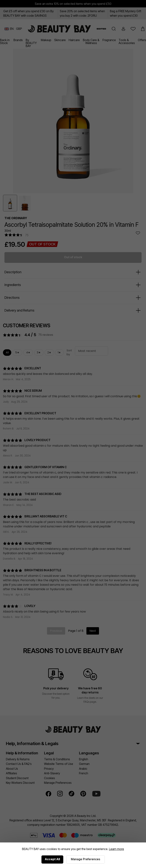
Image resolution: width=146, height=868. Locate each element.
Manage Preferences (85, 859)
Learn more (116, 849)
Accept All (52, 859)
